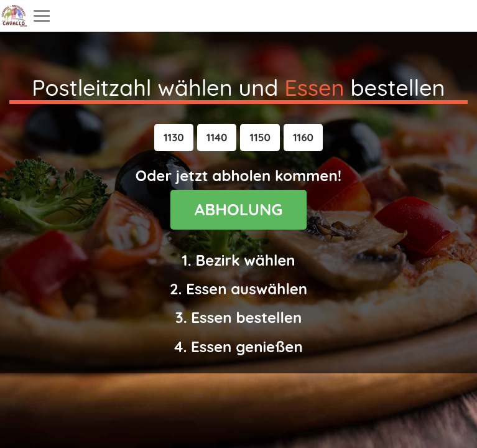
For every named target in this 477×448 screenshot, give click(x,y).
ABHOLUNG (239, 209)
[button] (174, 138)
